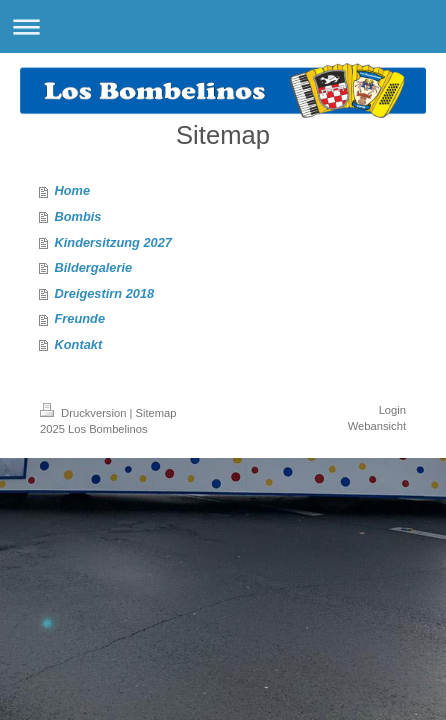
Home (73, 190)
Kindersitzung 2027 (113, 242)
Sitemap (156, 413)
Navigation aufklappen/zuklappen (223, 26)
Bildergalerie (94, 267)
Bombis (78, 216)
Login (392, 410)
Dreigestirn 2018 (105, 293)
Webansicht (377, 426)
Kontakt (79, 344)
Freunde (80, 318)
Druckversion (85, 413)
